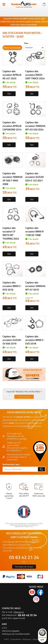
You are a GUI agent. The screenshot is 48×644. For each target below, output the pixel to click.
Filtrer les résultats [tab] (12, 48)
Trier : (27, 43)
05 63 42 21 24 (24, 557)
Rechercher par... (12, 465)
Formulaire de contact (24, 567)
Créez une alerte (24, 397)
